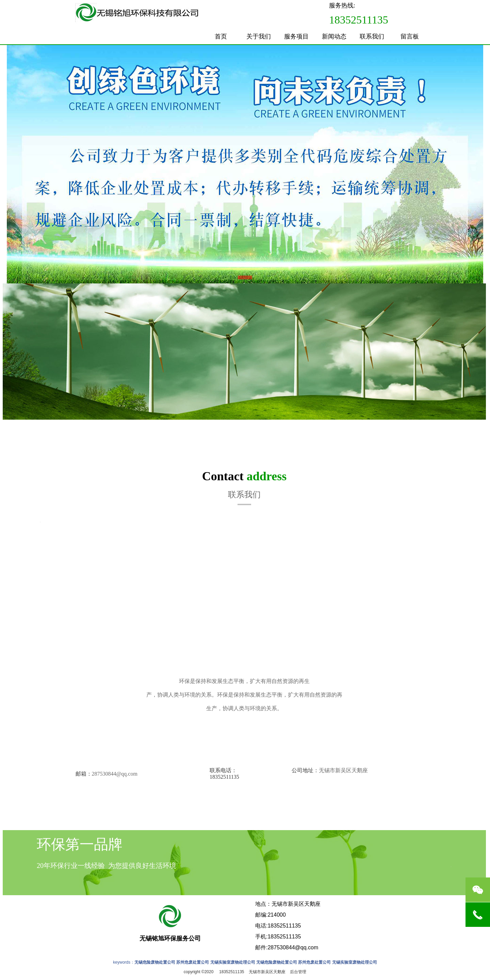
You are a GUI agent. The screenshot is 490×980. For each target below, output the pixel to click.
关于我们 (259, 36)
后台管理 (298, 972)
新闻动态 (334, 36)
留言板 (410, 36)
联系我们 (372, 36)
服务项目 (296, 36)
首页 (221, 36)
